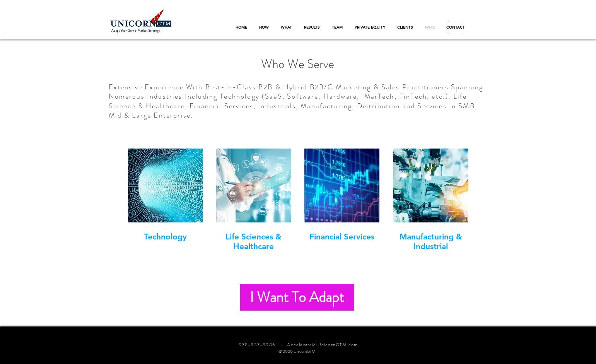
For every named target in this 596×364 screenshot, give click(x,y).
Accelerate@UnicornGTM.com (322, 345)
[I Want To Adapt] (297, 297)
